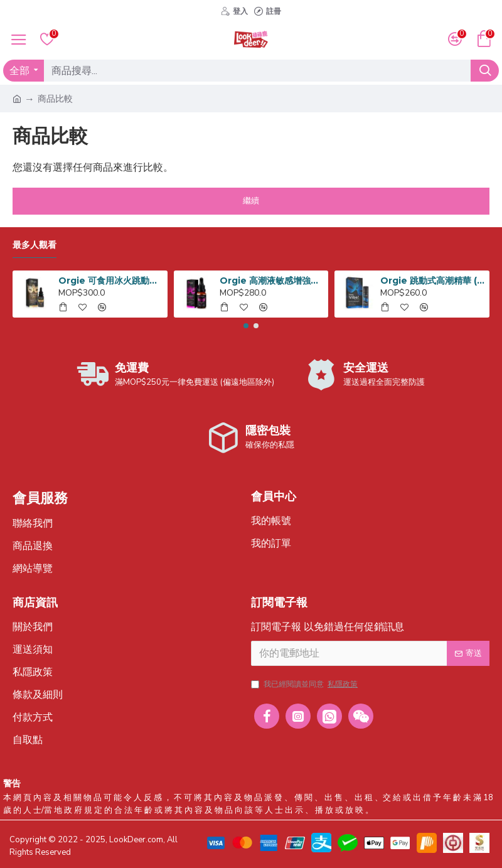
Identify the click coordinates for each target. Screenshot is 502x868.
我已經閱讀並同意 (305, 684)
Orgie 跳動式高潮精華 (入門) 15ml (432, 281)
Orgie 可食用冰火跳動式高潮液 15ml (110, 281)
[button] (246, 326)
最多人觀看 (35, 245)
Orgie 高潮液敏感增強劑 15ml (272, 281)
